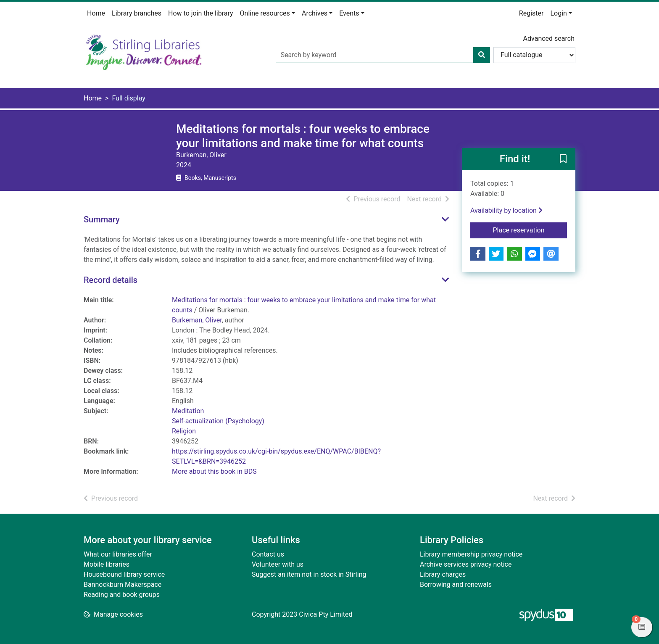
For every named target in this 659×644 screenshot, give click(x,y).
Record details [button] (111, 280)
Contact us (268, 554)
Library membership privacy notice (471, 554)
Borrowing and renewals (456, 585)
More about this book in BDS (214, 471)
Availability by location (506, 210)
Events (349, 13)
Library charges (443, 574)
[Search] (482, 55)
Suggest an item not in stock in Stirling (309, 574)
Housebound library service (124, 574)
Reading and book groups (122, 595)
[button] (563, 160)
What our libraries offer (118, 554)
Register (531, 13)
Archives (315, 13)
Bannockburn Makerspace (123, 585)
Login (558, 13)
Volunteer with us (278, 564)
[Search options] (534, 55)
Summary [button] (102, 219)
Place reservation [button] (530, 230)
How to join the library (201, 13)
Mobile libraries (107, 564)
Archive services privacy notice (466, 564)
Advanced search (549, 38)
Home (96, 13)
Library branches (137, 13)
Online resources (265, 13)
